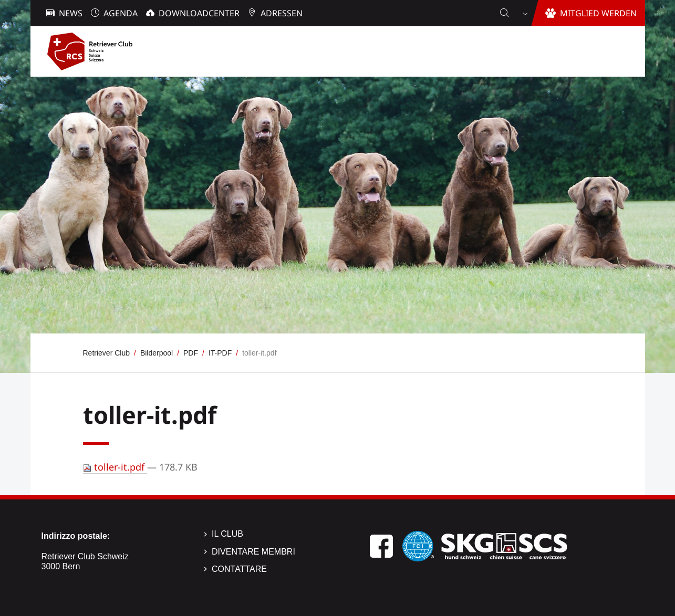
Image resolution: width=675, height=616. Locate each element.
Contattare (239, 569)
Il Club (227, 534)
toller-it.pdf (115, 467)
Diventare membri (253, 552)
